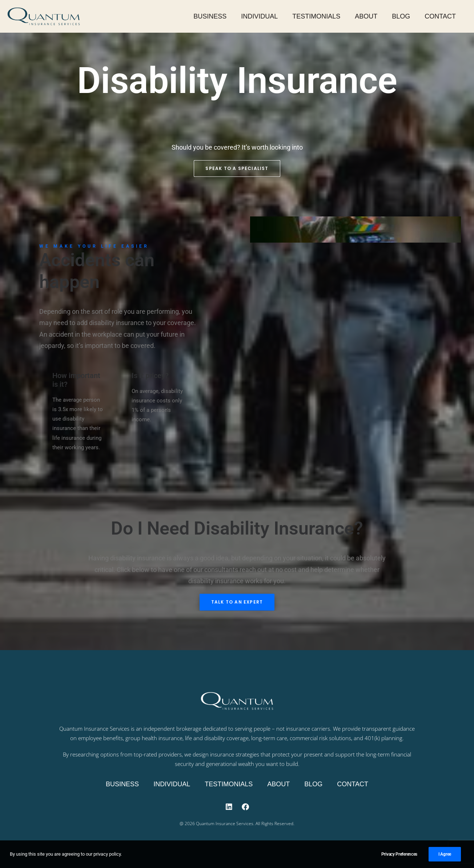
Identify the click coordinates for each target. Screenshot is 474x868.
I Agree (445, 858)
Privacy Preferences (399, 858)
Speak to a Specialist (237, 169)
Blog (401, 16)
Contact (440, 16)
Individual (259, 16)
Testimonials (316, 16)
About (366, 16)
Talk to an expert (237, 608)
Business (210, 16)
